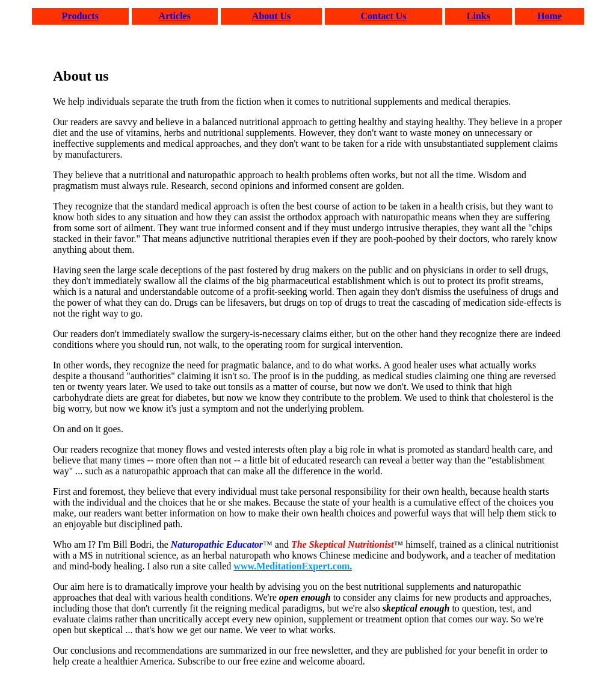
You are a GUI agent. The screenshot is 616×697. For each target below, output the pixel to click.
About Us (271, 16)
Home (550, 16)
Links (479, 16)
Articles (175, 16)
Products (80, 16)
